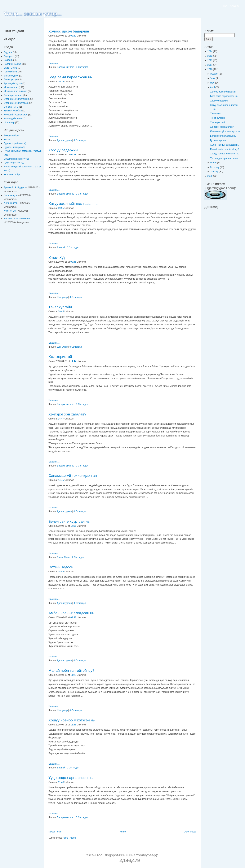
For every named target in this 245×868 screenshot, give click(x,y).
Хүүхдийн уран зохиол (16, 115)
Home (123, 832)
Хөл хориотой (60, 357)
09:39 (61, 82)
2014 (210, 51)
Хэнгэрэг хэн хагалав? (67, 414)
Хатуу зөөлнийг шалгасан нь (73, 204)
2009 (210, 176)
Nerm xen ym (11, 195)
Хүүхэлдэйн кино (13, 118)
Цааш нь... (54, 63)
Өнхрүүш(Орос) (12, 135)
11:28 (73, 675)
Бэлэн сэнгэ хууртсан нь (69, 521)
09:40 (73, 36)
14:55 (73, 526)
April (213, 87)
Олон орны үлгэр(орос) (16, 103)
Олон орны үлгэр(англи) (17, 99)
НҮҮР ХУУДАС (231, 6)
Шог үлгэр (9, 122)
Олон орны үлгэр (13, 95)
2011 (210, 65)
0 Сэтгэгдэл (82, 67)
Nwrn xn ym (10, 211)
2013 (210, 56)
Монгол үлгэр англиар (16, 91)
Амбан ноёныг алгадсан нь (71, 613)
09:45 (61, 312)
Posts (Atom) (69, 838)
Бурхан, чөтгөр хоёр (15, 147)
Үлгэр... (8, 139)
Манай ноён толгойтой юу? (71, 670)
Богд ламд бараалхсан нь (70, 77)
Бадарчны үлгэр (13, 64)
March (214, 163)
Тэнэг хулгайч (60, 307)
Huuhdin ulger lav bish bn (17, 219)
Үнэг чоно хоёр (12, 174)
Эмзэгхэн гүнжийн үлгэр (17, 159)
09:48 (73, 617)
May (213, 83)
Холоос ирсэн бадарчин (69, 31)
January (215, 172)
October (215, 74)
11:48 (73, 725)
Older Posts (190, 832)
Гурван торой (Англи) (15, 143)
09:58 (73, 155)
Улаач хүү (57, 257)
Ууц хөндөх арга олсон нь (71, 778)
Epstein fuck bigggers (15, 187)
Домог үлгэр (11, 79)
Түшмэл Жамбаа (13, 111)
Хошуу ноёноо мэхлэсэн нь (72, 720)
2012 (210, 60)
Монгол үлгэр (11, 87)
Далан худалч (11, 76)
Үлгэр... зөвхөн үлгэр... (33, 14)
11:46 (61, 782)
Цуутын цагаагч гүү (14, 163)
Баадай (8, 60)
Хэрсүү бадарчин (63, 150)
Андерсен (9, 56)
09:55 (61, 208)
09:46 (73, 262)
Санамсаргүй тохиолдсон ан (73, 476)
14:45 (61, 480)
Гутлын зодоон (61, 567)
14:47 (73, 361)
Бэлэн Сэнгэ (11, 68)
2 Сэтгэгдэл (78, 557)
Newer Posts (55, 832)
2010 (210, 69)
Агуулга (8, 52)
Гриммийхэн (11, 72)
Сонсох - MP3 (11, 107)
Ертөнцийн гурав (13, 84)
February (215, 167)
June (213, 78)
